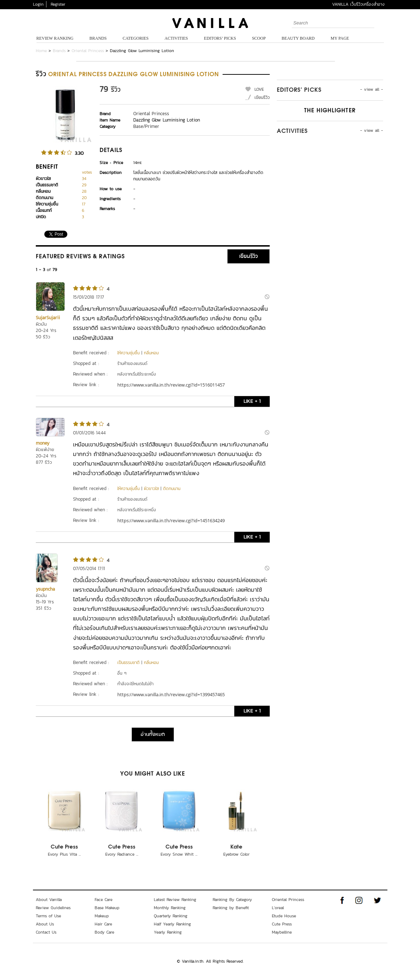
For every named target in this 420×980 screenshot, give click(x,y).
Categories (136, 38)
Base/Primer (146, 126)
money (43, 443)
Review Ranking (55, 38)
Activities (176, 38)
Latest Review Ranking (175, 900)
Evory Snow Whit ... (179, 854)
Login (38, 4)
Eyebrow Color (236, 854)
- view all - (372, 89)
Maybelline (282, 932)
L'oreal (278, 908)
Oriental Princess (88, 51)
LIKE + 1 (252, 401)
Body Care (104, 932)
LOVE (259, 89)
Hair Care (103, 924)
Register (58, 4)
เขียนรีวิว (262, 97)
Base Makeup (107, 908)
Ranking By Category (232, 900)
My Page (340, 38)
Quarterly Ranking (171, 916)
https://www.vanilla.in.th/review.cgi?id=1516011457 (171, 385)
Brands (98, 38)
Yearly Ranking (168, 932)
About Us (45, 924)
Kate (236, 847)
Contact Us (46, 932)
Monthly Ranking (170, 908)
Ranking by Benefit (231, 908)
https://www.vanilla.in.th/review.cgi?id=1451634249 (171, 520)
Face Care (103, 900)
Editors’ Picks (220, 38)
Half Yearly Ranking (172, 924)
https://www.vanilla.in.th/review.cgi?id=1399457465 (171, 694)
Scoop (259, 38)
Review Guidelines (53, 908)
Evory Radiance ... (122, 854)
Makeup (102, 916)
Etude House (284, 916)
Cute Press (64, 847)
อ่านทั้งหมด (153, 734)
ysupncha (45, 589)
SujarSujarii (48, 318)
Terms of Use (48, 916)
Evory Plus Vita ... (64, 854)
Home (41, 51)
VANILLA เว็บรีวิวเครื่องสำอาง (358, 4)
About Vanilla (49, 900)
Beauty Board (298, 38)
